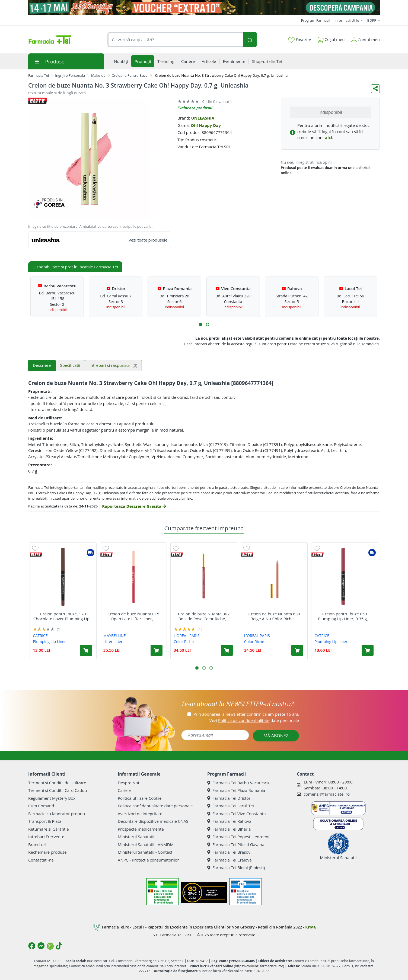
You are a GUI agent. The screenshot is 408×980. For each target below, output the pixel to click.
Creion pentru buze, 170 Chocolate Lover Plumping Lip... (63, 616)
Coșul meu (331, 38)
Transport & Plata (45, 821)
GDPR (372, 20)
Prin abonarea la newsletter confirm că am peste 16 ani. (246, 714)
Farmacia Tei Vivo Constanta (237, 814)
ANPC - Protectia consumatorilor (148, 860)
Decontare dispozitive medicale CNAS (153, 821)
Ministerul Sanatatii (136, 837)
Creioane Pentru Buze (130, 75)
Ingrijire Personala (70, 75)
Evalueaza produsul (195, 108)
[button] (200, 324)
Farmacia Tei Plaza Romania (236, 790)
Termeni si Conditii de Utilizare (57, 783)
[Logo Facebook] (32, 946)
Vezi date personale (254, 720)
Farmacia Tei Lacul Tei (231, 806)
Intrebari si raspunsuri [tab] (113, 365)
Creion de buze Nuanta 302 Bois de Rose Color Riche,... (204, 616)
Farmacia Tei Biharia (229, 829)
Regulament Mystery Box (52, 798)
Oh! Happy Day (206, 125)
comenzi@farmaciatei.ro (327, 794)
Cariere (125, 790)
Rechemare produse (47, 852)
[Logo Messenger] (41, 946)
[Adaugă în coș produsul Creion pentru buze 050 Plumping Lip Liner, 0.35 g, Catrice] (368, 650)
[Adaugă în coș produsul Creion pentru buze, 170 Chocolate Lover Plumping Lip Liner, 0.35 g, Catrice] (86, 650)
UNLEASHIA (203, 118)
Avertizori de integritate (140, 814)
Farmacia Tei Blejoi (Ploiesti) (236, 867)
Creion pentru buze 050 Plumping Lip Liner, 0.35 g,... (345, 616)
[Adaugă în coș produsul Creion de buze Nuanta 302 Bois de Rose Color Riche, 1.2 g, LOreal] (227, 650)
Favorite (299, 40)
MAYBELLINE (115, 636)
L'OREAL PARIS (187, 636)
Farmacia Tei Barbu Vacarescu (238, 783)
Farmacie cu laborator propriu (57, 814)
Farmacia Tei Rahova (229, 821)
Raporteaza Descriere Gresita (134, 506)
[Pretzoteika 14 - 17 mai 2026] (204, 7)
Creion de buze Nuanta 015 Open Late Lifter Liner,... (133, 616)
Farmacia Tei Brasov (229, 852)
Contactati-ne (41, 860)
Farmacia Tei (39, 75)
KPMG (311, 927)
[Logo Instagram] (50, 946)
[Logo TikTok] (59, 946)
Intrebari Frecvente (46, 837)
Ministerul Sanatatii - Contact (145, 852)
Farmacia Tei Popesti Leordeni (238, 837)
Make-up (98, 75)
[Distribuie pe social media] (375, 89)
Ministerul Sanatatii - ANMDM (146, 844)
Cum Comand (41, 806)
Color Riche (184, 642)
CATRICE (40, 636)
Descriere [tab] (42, 365)
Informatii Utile (347, 20)
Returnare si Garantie (49, 829)
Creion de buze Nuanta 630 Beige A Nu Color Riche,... (274, 616)
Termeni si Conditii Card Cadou (58, 790)
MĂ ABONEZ (276, 736)
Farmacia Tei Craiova (229, 860)
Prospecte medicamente (141, 829)
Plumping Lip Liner (49, 642)
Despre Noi (128, 783)
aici (329, 137)
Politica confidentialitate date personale (155, 806)
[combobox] (175, 40)
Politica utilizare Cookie (140, 798)
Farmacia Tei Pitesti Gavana (236, 844)
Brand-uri (37, 844)
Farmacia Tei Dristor (229, 798)
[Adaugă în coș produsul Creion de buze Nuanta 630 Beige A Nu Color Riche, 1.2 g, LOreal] (297, 650)
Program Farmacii (316, 20)
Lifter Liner (113, 642)
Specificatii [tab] (70, 365)
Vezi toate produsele (148, 240)
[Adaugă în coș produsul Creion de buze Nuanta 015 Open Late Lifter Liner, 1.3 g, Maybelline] (157, 650)
